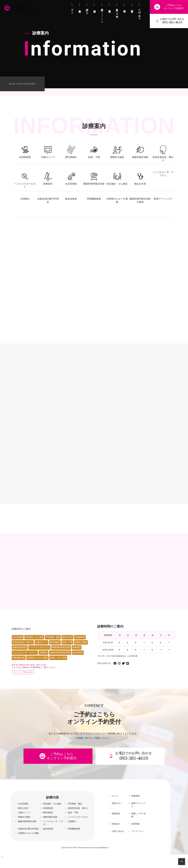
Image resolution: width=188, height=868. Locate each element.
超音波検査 (78, 657)
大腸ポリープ (41, 647)
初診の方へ (117, 813)
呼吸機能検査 (19, 663)
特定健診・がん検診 (34, 642)
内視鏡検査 (80, 642)
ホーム (12, 84)
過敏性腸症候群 (20, 652)
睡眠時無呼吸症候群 (61, 652)
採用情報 (135, 834)
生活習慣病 (18, 642)
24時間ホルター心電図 (37, 663)
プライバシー (137, 841)
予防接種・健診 (53, 642)
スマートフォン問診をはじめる (28, 678)
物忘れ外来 (67, 642)
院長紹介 (116, 834)
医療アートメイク (139, 814)
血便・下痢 (67, 647)
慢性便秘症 (55, 647)
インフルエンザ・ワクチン (25, 657)
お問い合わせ (118, 841)
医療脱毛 (77, 652)
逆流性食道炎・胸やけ (23, 647)
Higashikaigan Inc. (103, 857)
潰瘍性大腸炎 (81, 647)
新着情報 (135, 806)
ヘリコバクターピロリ (39, 652)
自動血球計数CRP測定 (60, 657)
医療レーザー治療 (58, 663)
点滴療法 (43, 657)
